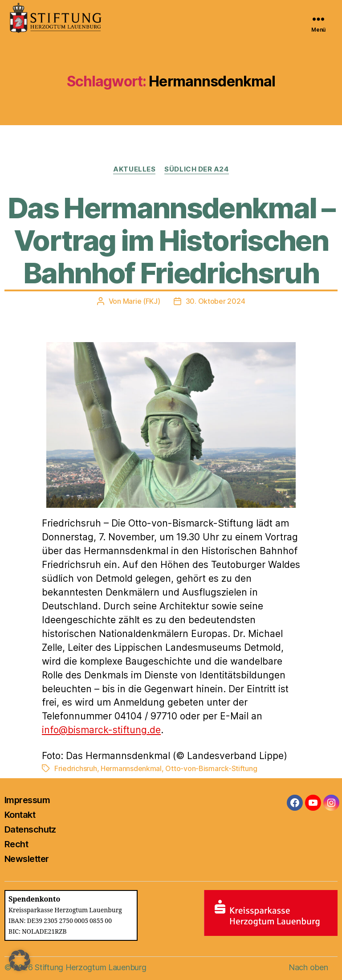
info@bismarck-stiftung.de (101, 730)
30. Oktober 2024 (216, 301)
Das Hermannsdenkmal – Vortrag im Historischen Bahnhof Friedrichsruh (171, 240)
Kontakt (20, 815)
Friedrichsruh (76, 768)
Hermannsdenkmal (131, 768)
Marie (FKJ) (142, 301)
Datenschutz (30, 829)
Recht (16, 844)
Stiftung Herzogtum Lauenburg (90, 967)
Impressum (27, 800)
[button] (20, 960)
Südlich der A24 (196, 169)
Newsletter (26, 859)
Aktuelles (134, 169)
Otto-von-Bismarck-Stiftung (211, 768)
